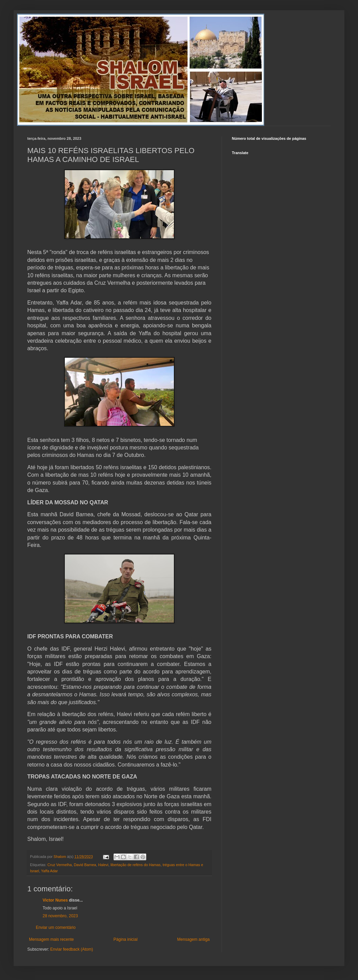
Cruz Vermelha (59, 865)
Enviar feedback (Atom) (71, 949)
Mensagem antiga (193, 939)
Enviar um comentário (56, 927)
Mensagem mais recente (51, 939)
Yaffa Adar (49, 871)
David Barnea (85, 865)
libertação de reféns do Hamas (136, 865)
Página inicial (126, 939)
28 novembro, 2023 (60, 916)
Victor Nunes (55, 900)
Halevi (103, 865)
